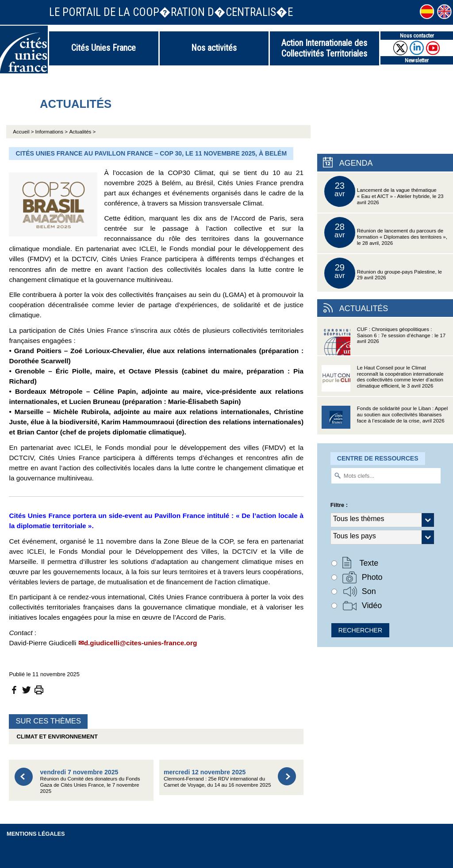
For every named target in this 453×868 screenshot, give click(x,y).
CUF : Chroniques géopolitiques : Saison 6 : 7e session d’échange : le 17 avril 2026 (384, 341)
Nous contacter (417, 36)
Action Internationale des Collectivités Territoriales (324, 48)
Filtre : (339, 505)
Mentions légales (36, 834)
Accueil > (24, 132)
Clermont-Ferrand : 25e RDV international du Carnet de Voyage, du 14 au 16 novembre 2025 (217, 778)
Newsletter (417, 60)
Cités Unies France (104, 48)
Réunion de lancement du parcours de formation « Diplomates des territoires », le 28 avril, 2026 (386, 232)
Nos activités (214, 48)
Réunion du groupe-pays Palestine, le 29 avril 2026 (383, 273)
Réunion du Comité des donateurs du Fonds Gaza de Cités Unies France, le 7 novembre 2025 (90, 781)
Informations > (52, 132)
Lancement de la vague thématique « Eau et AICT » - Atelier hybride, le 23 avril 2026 (384, 191)
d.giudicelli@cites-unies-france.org (141, 643)
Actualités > (82, 132)
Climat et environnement (55, 737)
